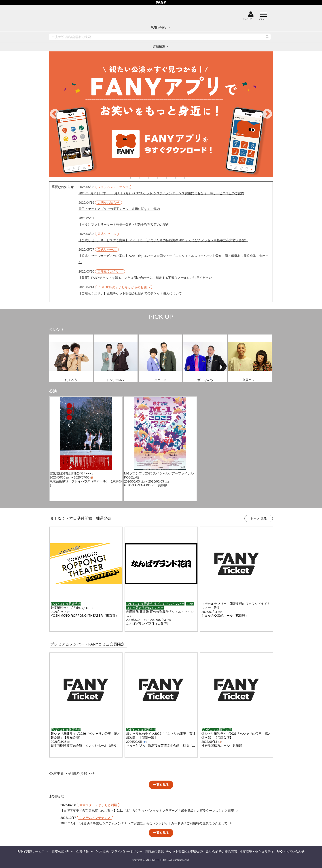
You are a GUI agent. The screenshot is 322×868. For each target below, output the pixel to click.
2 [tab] (144, 178)
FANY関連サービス (31, 851)
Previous (55, 114)
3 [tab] (153, 178)
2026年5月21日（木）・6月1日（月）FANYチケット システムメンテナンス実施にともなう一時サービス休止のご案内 (161, 193)
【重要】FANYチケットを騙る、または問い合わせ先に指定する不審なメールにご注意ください (145, 278)
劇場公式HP (60, 851)
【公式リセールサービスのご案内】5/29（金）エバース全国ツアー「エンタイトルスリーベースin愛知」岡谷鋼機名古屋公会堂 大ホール (174, 259)
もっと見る (259, 518)
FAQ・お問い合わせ (290, 851)
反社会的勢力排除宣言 (222, 851)
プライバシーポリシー (127, 851)
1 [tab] (135, 178)
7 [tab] (189, 178)
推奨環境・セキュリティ (257, 851)
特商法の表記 (154, 851)
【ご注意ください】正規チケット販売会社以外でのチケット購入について (130, 293)
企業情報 (83, 851)
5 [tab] (171, 178)
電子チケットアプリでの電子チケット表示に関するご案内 (119, 209)
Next (267, 114)
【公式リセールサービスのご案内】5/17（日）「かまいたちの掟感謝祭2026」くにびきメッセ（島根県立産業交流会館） (163, 240)
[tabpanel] (161, 114)
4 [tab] (162, 178)
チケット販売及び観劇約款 (185, 851)
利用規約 (102, 851)
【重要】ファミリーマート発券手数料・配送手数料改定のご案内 (124, 224)
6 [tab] (180, 178)
